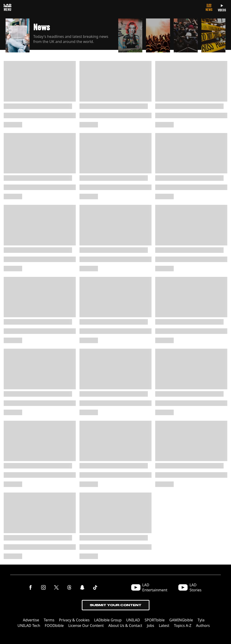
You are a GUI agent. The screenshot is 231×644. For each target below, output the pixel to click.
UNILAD (133, 620)
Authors (203, 626)
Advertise (31, 620)
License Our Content (86, 626)
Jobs (151, 626)
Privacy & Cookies (74, 620)
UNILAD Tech (29, 626)
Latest (164, 626)
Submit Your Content (116, 605)
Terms (49, 620)
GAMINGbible (181, 620)
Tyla (201, 620)
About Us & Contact (125, 626)
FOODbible (54, 626)
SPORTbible (155, 620)
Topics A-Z (183, 626)
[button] (60, 34)
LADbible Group (108, 620)
